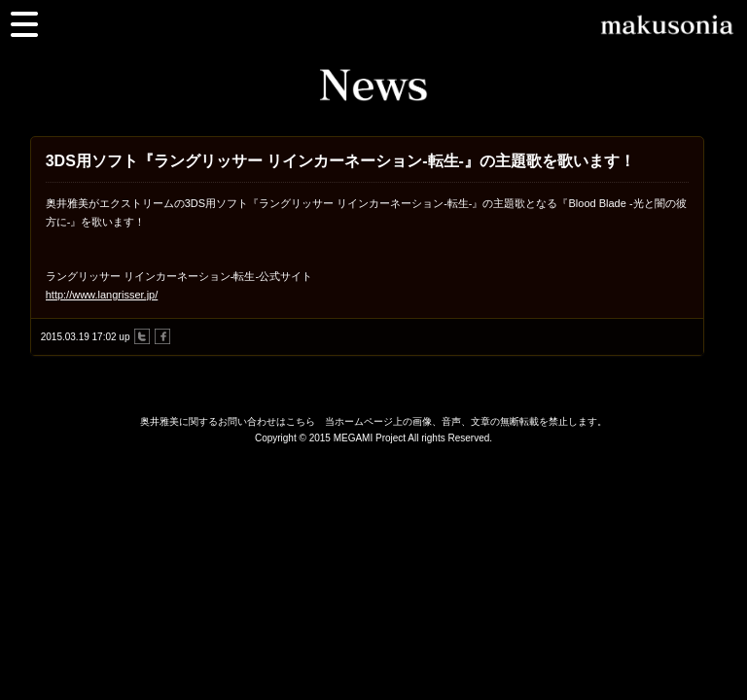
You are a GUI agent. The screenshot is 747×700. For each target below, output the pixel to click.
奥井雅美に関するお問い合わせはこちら (228, 421)
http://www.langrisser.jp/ (102, 295)
